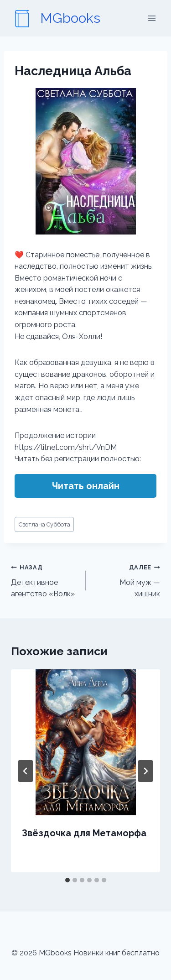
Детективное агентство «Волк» (45, 580)
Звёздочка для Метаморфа (84, 833)
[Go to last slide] (26, 771)
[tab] (67, 880)
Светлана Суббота (44, 524)
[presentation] (85, 742)
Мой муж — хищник (127, 580)
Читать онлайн (86, 486)
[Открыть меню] (152, 18)
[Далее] (145, 771)
